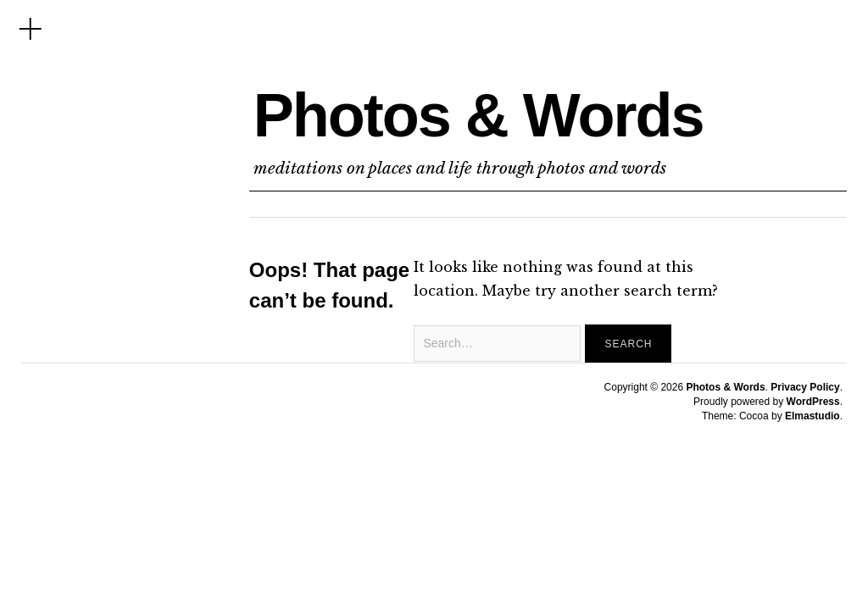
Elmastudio (812, 416)
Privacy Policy (805, 387)
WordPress (813, 402)
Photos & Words (479, 115)
